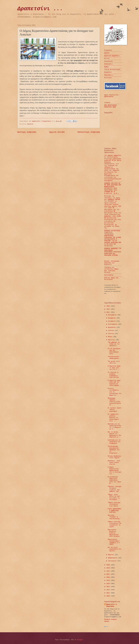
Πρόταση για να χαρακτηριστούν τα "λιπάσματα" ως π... (114, 426)
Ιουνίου (111, 334)
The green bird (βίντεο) (114, 362)
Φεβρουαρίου (113, 558)
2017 (109, 574)
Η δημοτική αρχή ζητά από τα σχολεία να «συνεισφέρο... (114, 383)
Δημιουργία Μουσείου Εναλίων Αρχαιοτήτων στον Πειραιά (114, 533)
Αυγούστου (112, 327)
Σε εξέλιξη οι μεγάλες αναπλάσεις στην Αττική (113, 375)
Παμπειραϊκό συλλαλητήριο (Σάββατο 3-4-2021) (114, 542)
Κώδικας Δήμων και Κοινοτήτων (111, 279)
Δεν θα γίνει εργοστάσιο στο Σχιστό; (114, 549)
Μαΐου (111, 337)
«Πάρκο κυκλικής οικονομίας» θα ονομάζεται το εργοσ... (114, 524)
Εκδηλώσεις (108, 64)
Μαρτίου (111, 555)
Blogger (80, 640)
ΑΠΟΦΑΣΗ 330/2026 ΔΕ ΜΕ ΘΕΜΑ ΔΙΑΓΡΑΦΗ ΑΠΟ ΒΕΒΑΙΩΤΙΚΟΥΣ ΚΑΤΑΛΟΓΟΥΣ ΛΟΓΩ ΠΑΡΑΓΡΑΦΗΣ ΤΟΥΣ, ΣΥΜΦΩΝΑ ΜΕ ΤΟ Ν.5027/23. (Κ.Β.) (113, 188)
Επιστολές (108, 78)
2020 (109, 565)
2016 (109, 577)
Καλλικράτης (109, 275)
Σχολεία (30, 124)
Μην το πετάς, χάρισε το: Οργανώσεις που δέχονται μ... (114, 435)
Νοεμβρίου (112, 318)
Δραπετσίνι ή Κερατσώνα (111, 605)
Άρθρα (106, 67)
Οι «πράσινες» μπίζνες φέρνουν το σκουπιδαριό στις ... (113, 418)
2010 (109, 596)
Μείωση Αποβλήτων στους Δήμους (114, 457)
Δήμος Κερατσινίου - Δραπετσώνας (112, 96)
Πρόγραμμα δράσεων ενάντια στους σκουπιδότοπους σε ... (114, 402)
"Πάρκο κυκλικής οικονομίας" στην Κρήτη (114, 504)
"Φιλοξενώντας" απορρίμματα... (114, 358)
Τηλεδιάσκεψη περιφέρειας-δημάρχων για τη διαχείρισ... (114, 450)
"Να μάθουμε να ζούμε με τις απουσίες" (114, 344)
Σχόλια (107, 53)
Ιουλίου (111, 331)
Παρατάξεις (108, 75)
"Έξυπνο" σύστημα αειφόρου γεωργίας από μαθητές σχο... (114, 489)
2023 (109, 306)
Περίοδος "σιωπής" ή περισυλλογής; (114, 517)
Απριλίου (112, 340)
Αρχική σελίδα (57, 132)
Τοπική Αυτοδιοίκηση (112, 70)
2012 (109, 590)
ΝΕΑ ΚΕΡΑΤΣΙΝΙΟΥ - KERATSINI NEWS (111, 106)
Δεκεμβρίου (113, 315)
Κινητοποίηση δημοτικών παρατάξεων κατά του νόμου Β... (114, 480)
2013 (109, 587)
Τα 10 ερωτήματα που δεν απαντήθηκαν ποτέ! (114, 351)
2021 (109, 312)
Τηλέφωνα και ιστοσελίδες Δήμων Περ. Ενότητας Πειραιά (111, 270)
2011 (109, 593)
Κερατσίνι (108, 72)
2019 (109, 568)
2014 (109, 584)
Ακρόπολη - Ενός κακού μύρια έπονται (114, 462)
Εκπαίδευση (108, 61)
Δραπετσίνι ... (40, 9)
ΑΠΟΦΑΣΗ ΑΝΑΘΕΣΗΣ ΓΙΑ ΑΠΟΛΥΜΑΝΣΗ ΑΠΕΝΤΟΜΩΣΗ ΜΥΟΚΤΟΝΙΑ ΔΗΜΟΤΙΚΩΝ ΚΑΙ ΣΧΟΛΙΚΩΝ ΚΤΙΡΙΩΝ (113, 252)
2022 (109, 309)
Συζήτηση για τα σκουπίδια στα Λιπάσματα (114, 442)
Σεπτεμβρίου (113, 324)
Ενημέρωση (108, 50)
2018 (109, 571)
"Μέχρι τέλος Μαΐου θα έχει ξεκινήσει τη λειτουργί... (114, 497)
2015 (109, 580)
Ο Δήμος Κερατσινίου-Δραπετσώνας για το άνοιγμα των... (114, 470)
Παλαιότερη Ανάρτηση (89, 132)
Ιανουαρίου (113, 561)
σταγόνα (107, 103)
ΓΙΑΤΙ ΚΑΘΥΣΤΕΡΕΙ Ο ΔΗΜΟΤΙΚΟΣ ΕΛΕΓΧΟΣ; (114, 511)
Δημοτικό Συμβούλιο (112, 56)
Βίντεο (107, 58)
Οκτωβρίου (112, 321)
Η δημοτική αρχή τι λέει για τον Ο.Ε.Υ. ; (114, 368)
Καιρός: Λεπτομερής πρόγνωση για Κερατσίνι (112, 263)
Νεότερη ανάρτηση (27, 132)
